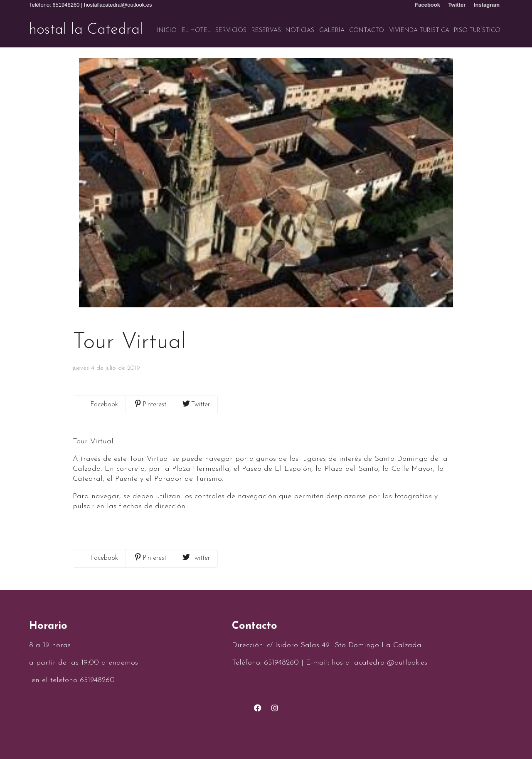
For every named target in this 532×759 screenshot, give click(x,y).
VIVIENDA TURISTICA (419, 31)
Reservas (266, 31)
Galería (332, 31)
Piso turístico (477, 31)
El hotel (196, 31)
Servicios (231, 31)
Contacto (367, 31)
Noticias (300, 31)
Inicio (167, 31)
